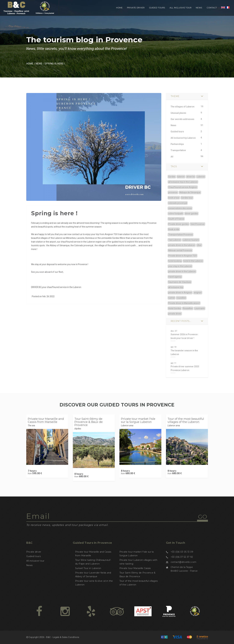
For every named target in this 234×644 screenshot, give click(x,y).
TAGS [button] (174, 166)
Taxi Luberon (175, 240)
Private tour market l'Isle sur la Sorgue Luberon (138, 420)
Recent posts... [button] (181, 321)
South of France (176, 219)
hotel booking (175, 261)
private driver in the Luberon (182, 271)
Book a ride (174, 229)
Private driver (136, 8)
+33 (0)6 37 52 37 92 (182, 557)
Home (119, 8)
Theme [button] (175, 96)
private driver (175, 314)
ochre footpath (176, 214)
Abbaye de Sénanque (190, 192)
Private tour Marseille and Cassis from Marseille (46, 420)
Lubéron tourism (191, 240)
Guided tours (157, 8)
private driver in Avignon (180, 293)
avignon (198, 293)
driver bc (191, 177)
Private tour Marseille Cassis (135, 568)
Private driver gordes (178, 224)
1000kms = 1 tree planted (45, 10)
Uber (199, 245)
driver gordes (191, 214)
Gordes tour (187, 198)
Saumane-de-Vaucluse (180, 282)
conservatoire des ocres (180, 208)
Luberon (201, 177)
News (199, 8)
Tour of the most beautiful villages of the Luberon (186, 420)
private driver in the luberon (182, 245)
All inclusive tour (181, 8)
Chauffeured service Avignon (183, 187)
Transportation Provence (181, 235)
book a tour (174, 198)
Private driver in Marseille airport (184, 303)
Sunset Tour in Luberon (88, 568)
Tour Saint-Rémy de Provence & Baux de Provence (89, 422)
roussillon (181, 298)
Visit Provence (198, 224)
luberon (181, 177)
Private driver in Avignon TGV (183, 256)
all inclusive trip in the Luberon (183, 182)
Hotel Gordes (175, 308)
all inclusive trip (176, 287)
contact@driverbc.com (184, 562)
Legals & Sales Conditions (66, 637)
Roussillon (188, 308)
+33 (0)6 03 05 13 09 (182, 552)
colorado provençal (178, 203)
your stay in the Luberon (180, 266)
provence (173, 192)
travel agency (175, 277)
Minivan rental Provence (180, 250)
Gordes (172, 177)
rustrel (172, 298)
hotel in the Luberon (193, 261)
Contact (212, 8)
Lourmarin (200, 308)
